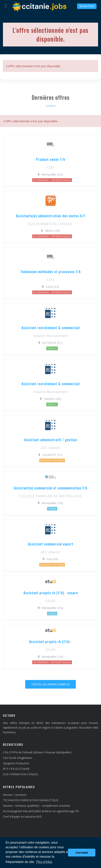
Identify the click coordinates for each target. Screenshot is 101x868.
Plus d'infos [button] (44, 862)
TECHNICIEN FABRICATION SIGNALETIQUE (31, 800)
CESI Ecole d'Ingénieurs (18, 758)
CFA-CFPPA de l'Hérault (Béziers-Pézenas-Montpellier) (37, 752)
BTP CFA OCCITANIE (16, 769)
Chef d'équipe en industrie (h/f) (22, 817)
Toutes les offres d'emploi (50, 684)
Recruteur (87, 6)
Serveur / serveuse (15, 795)
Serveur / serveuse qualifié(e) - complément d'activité (36, 806)
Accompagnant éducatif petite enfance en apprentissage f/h (41, 811)
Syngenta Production (16, 763)
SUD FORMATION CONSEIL (21, 774)
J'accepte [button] (82, 853)
